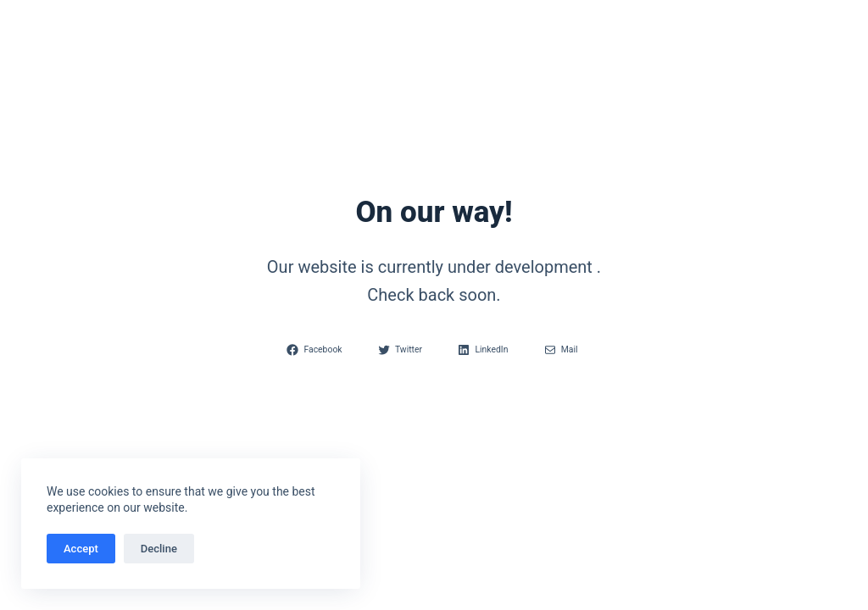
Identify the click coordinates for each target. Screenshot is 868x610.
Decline (159, 549)
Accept (81, 549)
